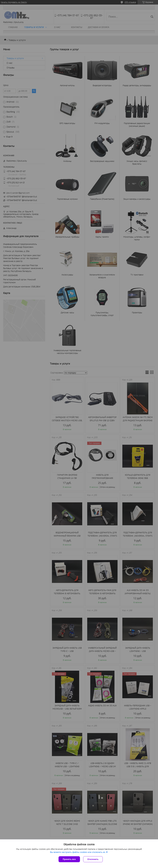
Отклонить (93, 859)
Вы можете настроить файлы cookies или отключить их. (78, 852)
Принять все (69, 859)
